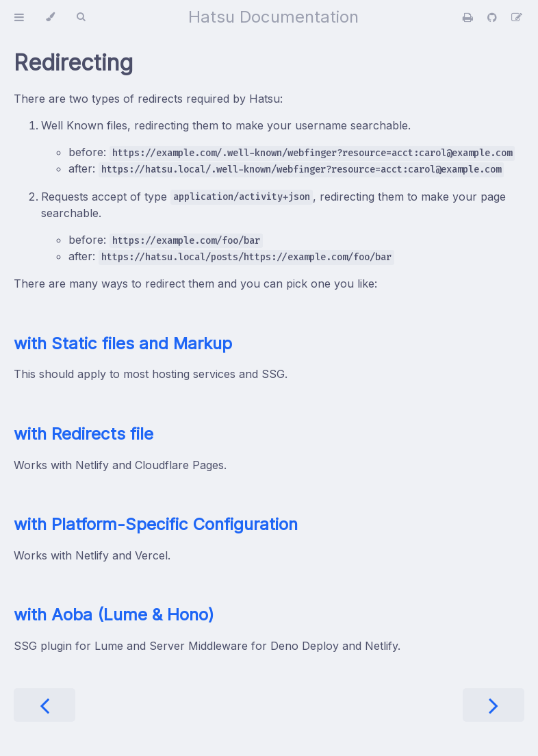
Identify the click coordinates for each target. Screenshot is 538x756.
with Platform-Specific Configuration (156, 524)
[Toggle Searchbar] (81, 17)
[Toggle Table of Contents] (19, 17)
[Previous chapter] (44, 705)
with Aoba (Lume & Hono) (114, 615)
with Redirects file (84, 434)
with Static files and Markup (123, 343)
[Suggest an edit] (517, 17)
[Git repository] (494, 17)
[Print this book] (470, 17)
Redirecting (73, 63)
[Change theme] (50, 17)
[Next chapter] (494, 705)
